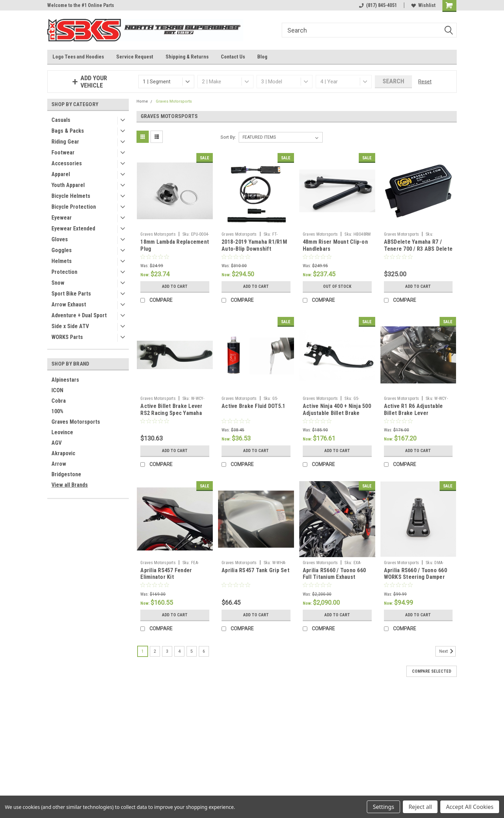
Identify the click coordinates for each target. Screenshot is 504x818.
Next (447, 651)
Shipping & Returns (187, 57)
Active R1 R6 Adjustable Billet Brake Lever (414, 410)
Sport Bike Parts (71, 294)
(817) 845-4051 (378, 5)
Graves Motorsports (76, 422)
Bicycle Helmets (71, 196)
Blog (262, 57)
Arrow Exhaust (69, 304)
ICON (57, 390)
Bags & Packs (68, 131)
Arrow (59, 464)
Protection (64, 272)
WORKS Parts (67, 337)
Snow (58, 283)
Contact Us (233, 57)
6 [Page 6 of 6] (204, 651)
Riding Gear (65, 142)
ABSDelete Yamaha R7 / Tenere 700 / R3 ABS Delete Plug (418, 249)
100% (57, 411)
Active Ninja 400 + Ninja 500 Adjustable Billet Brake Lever (337, 413)
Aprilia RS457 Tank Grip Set (255, 570)
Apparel (61, 174)
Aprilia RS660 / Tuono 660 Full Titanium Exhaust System (334, 577)
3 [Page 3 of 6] (167, 651)
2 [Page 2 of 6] (155, 651)
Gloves (60, 239)
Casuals (61, 120)
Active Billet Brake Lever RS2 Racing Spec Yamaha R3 (171, 413)
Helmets (62, 261)
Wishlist (423, 5)
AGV (57, 443)
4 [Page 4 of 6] (179, 651)
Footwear (63, 152)
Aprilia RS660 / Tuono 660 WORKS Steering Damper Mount (415, 577)
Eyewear (62, 218)
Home (142, 101)
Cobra (59, 401)
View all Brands (70, 485)
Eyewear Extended (73, 228)
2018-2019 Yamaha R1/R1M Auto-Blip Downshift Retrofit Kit (254, 249)
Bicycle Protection (74, 207)
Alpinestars (65, 380)
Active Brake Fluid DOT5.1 (253, 406)
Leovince (62, 432)
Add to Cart (175, 286)
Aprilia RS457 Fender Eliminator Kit (166, 574)
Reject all (420, 807)
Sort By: (228, 137)
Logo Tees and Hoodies (78, 57)
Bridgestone (66, 474)
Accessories (67, 163)
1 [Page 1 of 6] (143, 651)
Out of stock (337, 286)
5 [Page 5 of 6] (192, 651)
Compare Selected (432, 671)
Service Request (135, 57)
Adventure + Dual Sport (79, 315)
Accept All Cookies (470, 807)
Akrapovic (63, 453)
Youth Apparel (68, 185)
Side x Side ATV (70, 326)
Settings (383, 807)
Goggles (62, 250)
